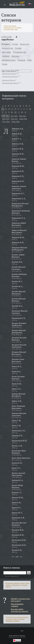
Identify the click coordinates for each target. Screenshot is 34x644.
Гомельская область (10, 76)
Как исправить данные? (17, 605)
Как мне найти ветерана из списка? (20, 610)
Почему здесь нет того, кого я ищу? (21, 600)
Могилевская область (10, 83)
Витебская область (9, 74)
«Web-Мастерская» (15, 637)
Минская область (9, 80)
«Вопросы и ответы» (13, 621)
